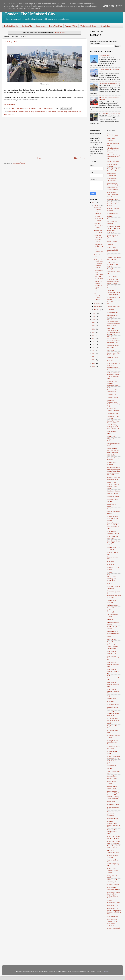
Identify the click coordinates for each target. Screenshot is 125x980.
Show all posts (60, 33)
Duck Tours (111, 350)
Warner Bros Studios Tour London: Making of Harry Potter (114, 895)
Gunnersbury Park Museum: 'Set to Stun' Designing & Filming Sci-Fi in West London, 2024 (113, 425)
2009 (94, 363)
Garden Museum (112, 397)
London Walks (27, 26)
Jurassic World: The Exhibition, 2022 (113, 479)
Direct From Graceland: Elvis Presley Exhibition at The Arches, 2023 (114, 340)
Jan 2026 (97, 310)
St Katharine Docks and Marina (113, 748)
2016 (94, 341)
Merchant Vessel (23, 112)
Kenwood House (112, 494)
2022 (94, 323)
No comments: (49, 108)
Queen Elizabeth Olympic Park (112, 648)
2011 (94, 357)
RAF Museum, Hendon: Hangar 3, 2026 (113, 671)
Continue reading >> (11, 104)
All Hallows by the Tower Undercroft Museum (113, 150)
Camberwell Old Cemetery (112, 251)
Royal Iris (60, 112)
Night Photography (113, 605)
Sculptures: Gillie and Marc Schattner (113, 719)
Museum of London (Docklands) (113, 587)
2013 (94, 351)
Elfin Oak (110, 360)
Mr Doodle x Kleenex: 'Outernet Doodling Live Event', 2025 (113, 578)
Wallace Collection (113, 885)
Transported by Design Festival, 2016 (112, 832)
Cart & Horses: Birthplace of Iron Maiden (113, 264)
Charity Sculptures (113, 269)
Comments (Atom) (19, 163)
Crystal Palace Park (113, 307)
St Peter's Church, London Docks (97, 297)
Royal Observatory (113, 704)
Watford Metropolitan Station (114, 902)
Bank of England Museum (112, 165)
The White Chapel (97, 256)
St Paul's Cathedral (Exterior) (113, 762)
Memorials (111, 562)
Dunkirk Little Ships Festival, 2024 (114, 354)
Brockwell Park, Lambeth (112, 223)
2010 (94, 360)
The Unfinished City (11, 26)
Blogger (106, 971)
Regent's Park (111, 699)
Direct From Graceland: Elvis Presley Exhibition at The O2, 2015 (114, 323)
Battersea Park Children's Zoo (112, 175)
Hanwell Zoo (111, 436)
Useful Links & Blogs (88, 26)
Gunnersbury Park (113, 413)
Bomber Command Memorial (113, 209)
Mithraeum (111, 564)
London (15, 112)
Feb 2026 (97, 306)
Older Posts (79, 158)
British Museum (112, 219)
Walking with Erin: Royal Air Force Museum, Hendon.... (98, 264)
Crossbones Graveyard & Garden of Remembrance (114, 292)
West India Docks (113, 917)
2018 (94, 335)
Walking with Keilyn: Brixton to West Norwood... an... (98, 286)
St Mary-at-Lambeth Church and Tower (114, 757)
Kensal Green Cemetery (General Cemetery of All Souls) (113, 485)
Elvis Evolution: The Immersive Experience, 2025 (114, 365)
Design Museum (112, 312)
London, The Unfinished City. (31, 14)
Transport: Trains (113, 818)
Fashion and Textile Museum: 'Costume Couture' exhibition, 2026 (113, 376)
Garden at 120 (112, 394)
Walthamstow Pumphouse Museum (114, 888)
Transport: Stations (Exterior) (113, 808)
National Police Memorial (99, 231)
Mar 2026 (97, 303)
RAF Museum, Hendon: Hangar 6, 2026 (113, 691)
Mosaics (110, 572)
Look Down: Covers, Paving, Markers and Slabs (114, 543)
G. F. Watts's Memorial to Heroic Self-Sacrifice (113, 390)
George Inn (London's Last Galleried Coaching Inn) (113, 403)
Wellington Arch (105, 55)
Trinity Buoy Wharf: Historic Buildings (114, 842)
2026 (94, 202)
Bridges (110, 216)
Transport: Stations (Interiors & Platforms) (113, 814)
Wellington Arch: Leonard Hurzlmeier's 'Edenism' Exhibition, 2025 (114, 911)
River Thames (52, 112)
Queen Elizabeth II (41, 112)
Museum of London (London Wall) (113, 592)
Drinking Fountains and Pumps (113, 346)
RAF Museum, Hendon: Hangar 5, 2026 (113, 684)
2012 (94, 354)
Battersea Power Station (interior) (112, 184)
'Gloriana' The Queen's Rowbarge (113, 410)
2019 (94, 332)
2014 (94, 348)
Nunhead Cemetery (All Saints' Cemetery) (113, 610)
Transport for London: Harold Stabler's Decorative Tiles (114, 824)
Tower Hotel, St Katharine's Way (110, 84)
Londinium (111, 509)
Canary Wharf (112, 255)
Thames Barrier (73, 112)
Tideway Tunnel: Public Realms (112, 787)
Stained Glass (111, 766)
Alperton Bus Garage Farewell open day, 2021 (114, 157)
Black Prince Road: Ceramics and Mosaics (113, 204)
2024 (94, 317)
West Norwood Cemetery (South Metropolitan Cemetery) (113, 922)
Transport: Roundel (113, 804)
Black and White (112, 199)
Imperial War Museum (111, 463)
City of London (112, 276)
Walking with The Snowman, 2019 (113, 881)
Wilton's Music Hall (113, 928)
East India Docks (113, 358)
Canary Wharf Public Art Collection (114, 258)
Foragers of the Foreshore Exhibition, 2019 (112, 383)
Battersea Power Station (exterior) (113, 179)
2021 (94, 326)
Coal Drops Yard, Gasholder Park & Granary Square (113, 281)
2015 (94, 344)
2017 (94, 338)
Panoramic (111, 619)
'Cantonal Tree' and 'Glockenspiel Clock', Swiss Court (99, 274)
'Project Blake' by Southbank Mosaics (113, 632)
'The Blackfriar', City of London (110, 114)
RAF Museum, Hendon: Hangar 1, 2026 (113, 658)
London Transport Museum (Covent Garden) (113, 518)
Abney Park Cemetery (111, 140)
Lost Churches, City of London (113, 548)
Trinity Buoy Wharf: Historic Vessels (114, 847)
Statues (109, 768)
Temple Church (112, 776)
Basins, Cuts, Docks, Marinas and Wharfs (114, 170)
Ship (66, 112)
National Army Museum (112, 601)
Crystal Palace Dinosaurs (112, 303)
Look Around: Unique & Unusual (113, 532)
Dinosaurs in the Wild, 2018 (112, 316)
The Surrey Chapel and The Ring (98, 218)
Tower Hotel (111, 801)
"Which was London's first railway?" (98, 211)
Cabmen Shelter (112, 247)
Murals (109, 583)
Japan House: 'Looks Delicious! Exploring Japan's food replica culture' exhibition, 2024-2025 (114, 471)
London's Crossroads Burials (98, 225)
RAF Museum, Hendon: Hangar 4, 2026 (113, 678)
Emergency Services (114, 370)
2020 (94, 329)
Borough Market (112, 213)
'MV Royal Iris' (11, 42)
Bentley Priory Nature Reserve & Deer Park (113, 194)
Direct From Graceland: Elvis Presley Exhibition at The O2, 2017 (114, 331)
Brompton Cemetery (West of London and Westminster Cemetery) (114, 229)
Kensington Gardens (114, 491)
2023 (94, 320)
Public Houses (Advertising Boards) (114, 643)
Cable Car (110, 244)
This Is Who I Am (55, 26)
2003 (94, 366)
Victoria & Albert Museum (113, 856)
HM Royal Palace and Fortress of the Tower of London (113, 450)
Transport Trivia (71, 26)
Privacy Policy (105, 26)
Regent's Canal (112, 696)
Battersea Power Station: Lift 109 (112, 189)
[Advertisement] (44, 137)
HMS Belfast (111, 455)
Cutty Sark (111, 309)
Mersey (31, 112)
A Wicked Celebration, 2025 (113, 135)
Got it (119, 6)
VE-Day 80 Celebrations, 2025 (113, 851)
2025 (94, 314)
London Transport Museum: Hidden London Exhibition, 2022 (113, 526)
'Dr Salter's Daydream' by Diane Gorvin (98, 238)
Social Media (41, 26)
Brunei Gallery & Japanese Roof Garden (113, 237)
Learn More (108, 6)
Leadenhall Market (113, 496)
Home (39, 158)
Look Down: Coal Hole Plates (113, 537)
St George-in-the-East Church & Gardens (113, 742)
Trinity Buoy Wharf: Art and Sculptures (114, 837)
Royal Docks (111, 701)
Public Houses (112, 639)
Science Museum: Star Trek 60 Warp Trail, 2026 (113, 714)
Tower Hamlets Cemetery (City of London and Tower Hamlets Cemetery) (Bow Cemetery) (113, 795)
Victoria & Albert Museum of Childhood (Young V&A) (113, 863)
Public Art (110, 636)
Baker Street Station (114, 161)
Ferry (10, 112)
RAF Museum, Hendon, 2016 (112, 652)
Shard (109, 723)
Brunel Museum (112, 242)
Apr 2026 (97, 205)
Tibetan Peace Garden (112, 782)
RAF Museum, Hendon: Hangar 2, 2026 (113, 665)
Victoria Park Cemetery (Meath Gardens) (113, 870)
